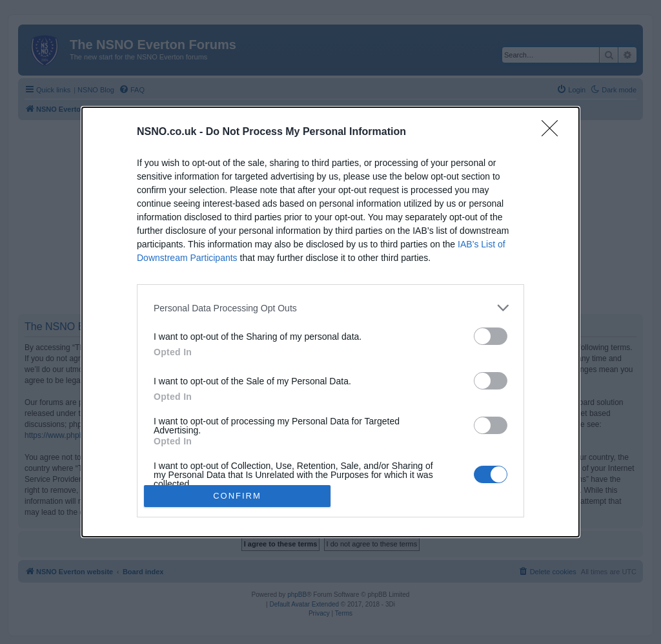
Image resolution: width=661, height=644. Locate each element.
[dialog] (330, 322)
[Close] (554, 132)
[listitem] (330, 308)
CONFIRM (237, 496)
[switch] (491, 336)
